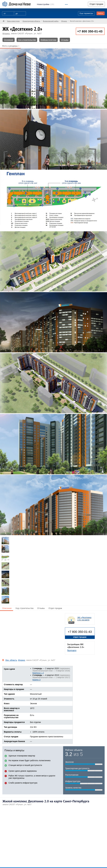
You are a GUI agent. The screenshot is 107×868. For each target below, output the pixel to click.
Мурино (6, 34)
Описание (7, 608)
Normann (72, 650)
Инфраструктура (48, 40)
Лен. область (11, 660)
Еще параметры (86, 13)
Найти (100, 13)
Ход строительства (27, 40)
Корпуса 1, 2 (38, 673)
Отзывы (65, 40)
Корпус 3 (36, 680)
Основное (9, 40)
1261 (46, 4)
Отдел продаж (96, 4)
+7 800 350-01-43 (90, 31)
